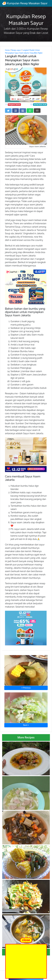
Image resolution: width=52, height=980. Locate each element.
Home (7, 50)
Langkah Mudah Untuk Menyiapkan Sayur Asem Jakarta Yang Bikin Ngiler (24, 52)
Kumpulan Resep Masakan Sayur (25, 3)
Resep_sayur (16, 50)
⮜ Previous (26, 688)
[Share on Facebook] (16, 111)
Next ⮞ (26, 725)
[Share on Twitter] (8, 111)
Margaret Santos (14, 104)
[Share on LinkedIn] (23, 111)
